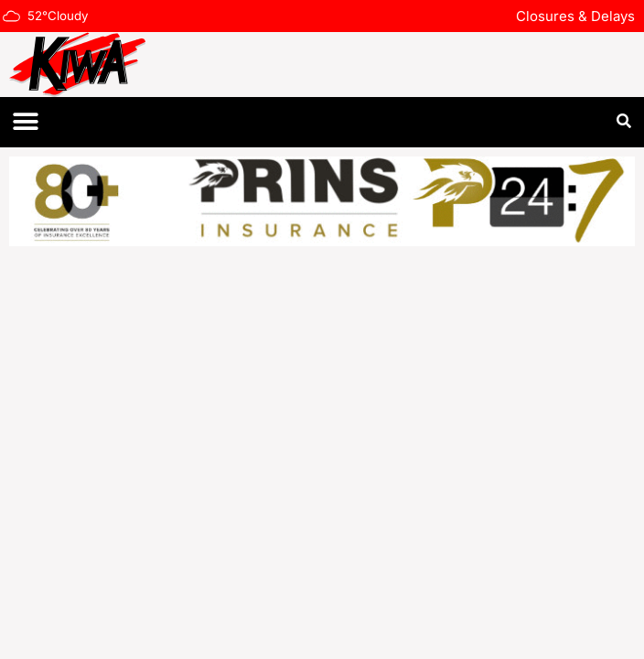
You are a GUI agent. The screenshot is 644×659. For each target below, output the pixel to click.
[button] (25, 122)
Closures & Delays (575, 16)
